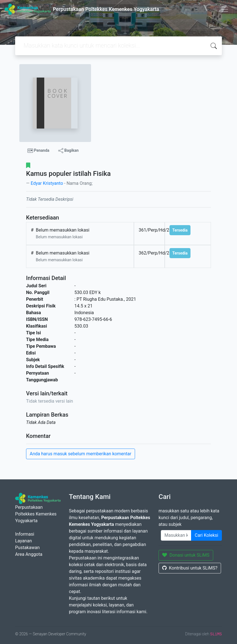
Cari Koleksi (206, 535)
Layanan (24, 541)
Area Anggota (29, 554)
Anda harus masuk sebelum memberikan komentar (81, 454)
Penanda (39, 151)
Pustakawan (27, 548)
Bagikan (68, 151)
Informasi (25, 534)
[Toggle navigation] (225, 9)
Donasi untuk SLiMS (186, 555)
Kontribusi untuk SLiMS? (190, 568)
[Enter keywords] (176, 535)
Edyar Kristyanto (47, 183)
